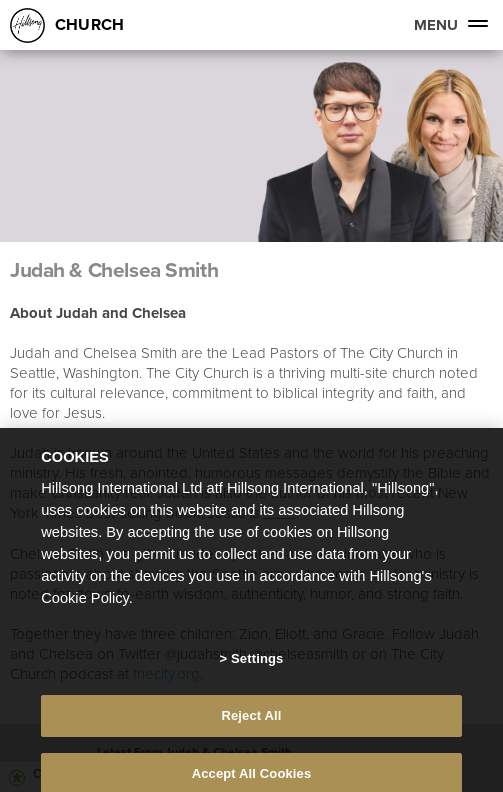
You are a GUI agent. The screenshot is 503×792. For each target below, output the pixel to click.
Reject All (251, 723)
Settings (257, 666)
